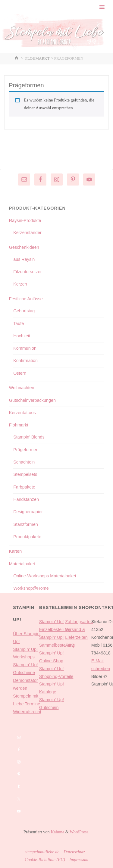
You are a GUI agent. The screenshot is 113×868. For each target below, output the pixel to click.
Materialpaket (22, 564)
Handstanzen (26, 499)
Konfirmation (25, 361)
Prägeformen (26, 450)
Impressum (79, 860)
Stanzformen (26, 524)
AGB (70, 645)
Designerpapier (28, 512)
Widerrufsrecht (27, 712)
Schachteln (24, 462)
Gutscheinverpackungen (32, 400)
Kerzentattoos (22, 413)
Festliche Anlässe (26, 299)
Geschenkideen (24, 247)
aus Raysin (24, 259)
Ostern (20, 373)
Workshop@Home (31, 588)
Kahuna (57, 832)
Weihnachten (22, 388)
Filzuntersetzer (27, 272)
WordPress (79, 832)
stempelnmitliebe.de (42, 852)
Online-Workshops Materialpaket (45, 576)
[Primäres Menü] (102, 7)
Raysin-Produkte (25, 220)
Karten (15, 551)
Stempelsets (25, 474)
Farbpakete (24, 487)
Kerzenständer (27, 233)
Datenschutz (74, 852)
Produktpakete (27, 537)
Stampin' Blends (29, 437)
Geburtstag (24, 311)
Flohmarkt (38, 58)
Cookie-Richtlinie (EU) (45, 860)
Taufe (19, 323)
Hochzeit (22, 336)
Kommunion (25, 348)
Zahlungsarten (79, 622)
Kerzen (20, 284)
